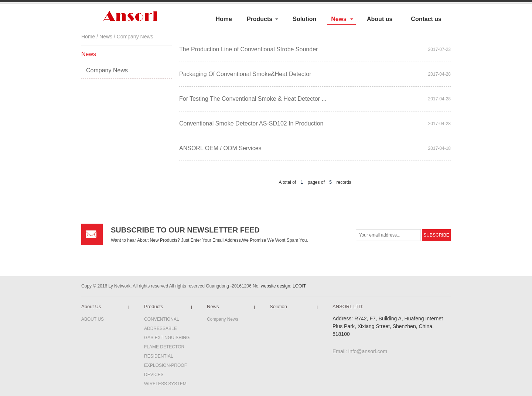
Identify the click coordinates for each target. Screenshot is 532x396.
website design (275, 286)
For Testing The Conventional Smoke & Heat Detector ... (253, 99)
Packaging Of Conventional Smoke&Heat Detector (245, 74)
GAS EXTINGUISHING (167, 338)
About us (380, 19)
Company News (135, 37)
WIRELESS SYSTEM (165, 384)
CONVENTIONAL (162, 319)
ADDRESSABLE (161, 328)
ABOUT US (93, 319)
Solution (304, 19)
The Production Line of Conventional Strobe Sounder (248, 49)
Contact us (426, 19)
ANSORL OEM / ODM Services (220, 148)
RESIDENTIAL (159, 356)
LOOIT (299, 286)
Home (224, 19)
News (339, 19)
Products (260, 19)
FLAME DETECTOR (164, 347)
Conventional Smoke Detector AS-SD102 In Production (251, 123)
